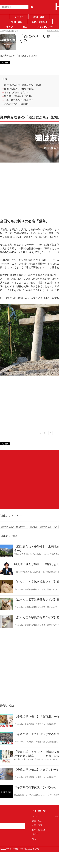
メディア (19, 17)
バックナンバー (45, 27)
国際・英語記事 (40, 22)
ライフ (10, 27)
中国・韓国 (17, 22)
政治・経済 (39, 17)
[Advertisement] (29, 480)
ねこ (25, 27)
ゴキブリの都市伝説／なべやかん (35, 787)
